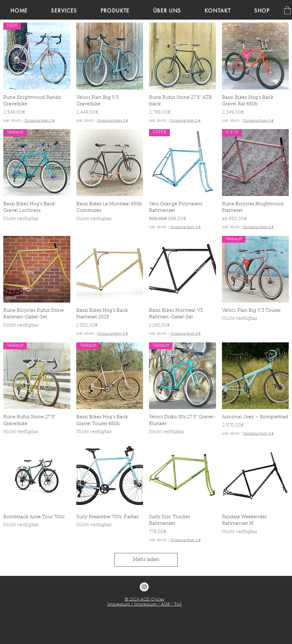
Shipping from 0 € (40, 121)
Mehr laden (146, 560)
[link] (287, 10)
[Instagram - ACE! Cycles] (144, 587)
